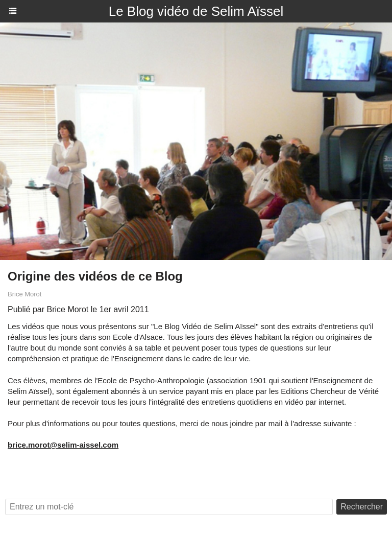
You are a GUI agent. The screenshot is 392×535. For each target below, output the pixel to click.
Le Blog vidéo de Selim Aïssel (196, 11)
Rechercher (362, 507)
